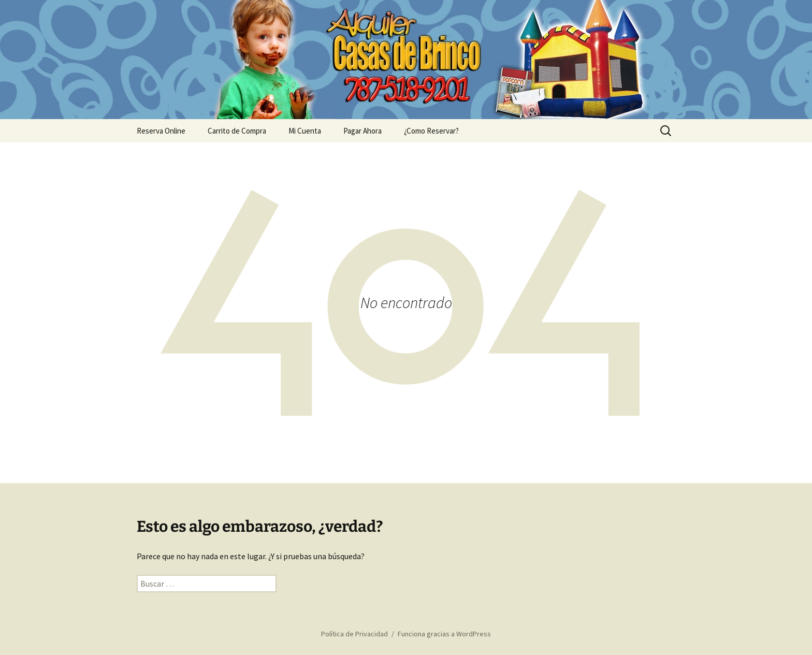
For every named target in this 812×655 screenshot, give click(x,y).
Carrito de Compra (237, 131)
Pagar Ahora (363, 131)
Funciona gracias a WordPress (444, 634)
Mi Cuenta (305, 131)
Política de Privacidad (354, 634)
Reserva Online (161, 131)
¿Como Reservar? (431, 131)
